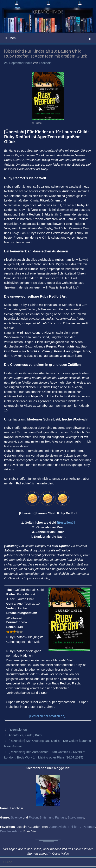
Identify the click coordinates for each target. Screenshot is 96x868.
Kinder (29, 735)
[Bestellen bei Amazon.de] (47, 716)
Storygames (76, 817)
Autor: (11, 599)
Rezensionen (18, 730)
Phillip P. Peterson (82, 827)
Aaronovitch (57, 827)
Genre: (11, 604)
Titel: (10, 590)
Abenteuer (16, 735)
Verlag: (11, 608)
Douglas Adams (11, 831)
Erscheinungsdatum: (22, 613)
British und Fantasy (53, 817)
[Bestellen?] (66, 522)
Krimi (39, 735)
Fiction (33, 817)
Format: (12, 622)
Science (16, 817)
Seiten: (11, 627)
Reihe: (11, 594)
